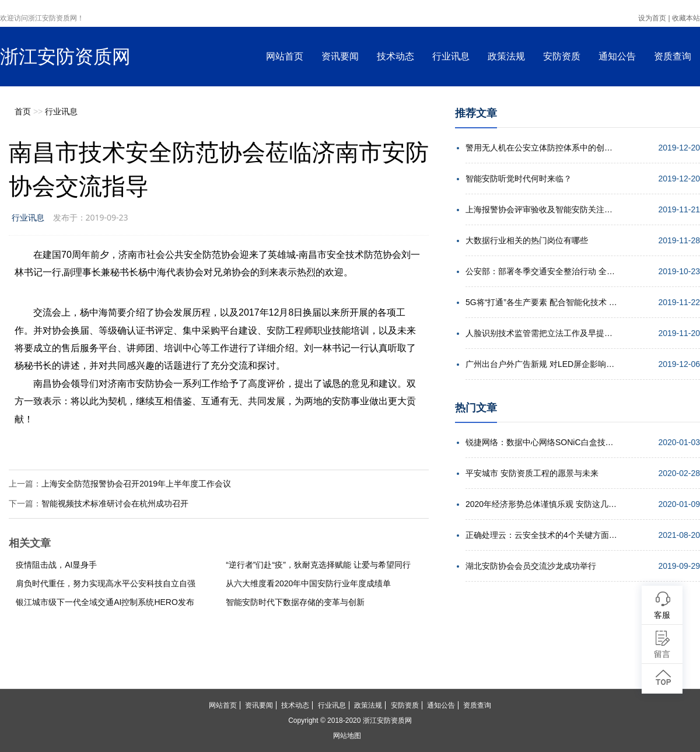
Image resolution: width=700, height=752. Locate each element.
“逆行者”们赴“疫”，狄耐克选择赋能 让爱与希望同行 (318, 565)
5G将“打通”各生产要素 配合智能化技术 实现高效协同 (541, 302)
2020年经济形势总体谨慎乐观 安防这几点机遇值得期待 (541, 504)
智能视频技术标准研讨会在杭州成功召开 (115, 503)
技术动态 (395, 56)
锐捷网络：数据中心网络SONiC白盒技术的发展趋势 (541, 442)
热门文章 (476, 408)
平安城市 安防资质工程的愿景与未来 (532, 473)
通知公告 (617, 56)
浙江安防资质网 (65, 57)
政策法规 (506, 56)
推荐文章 (476, 113)
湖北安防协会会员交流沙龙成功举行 (531, 566)
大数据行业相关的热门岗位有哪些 (527, 240)
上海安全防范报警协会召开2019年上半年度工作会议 (136, 484)
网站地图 (347, 736)
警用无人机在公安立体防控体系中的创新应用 (541, 148)
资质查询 (673, 56)
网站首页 (285, 56)
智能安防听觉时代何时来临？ (519, 179)
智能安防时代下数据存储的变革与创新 (295, 602)
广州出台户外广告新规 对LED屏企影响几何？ (541, 364)
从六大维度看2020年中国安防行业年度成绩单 (308, 583)
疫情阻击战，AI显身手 (56, 565)
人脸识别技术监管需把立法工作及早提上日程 (541, 333)
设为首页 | (654, 18)
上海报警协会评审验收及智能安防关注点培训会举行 (541, 209)
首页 (23, 111)
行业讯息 (451, 56)
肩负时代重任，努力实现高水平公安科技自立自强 (106, 583)
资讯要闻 (340, 56)
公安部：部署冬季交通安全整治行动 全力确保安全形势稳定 (541, 271)
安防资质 (562, 56)
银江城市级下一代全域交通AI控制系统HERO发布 (105, 602)
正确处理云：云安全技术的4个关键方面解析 (541, 535)
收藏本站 (686, 18)
